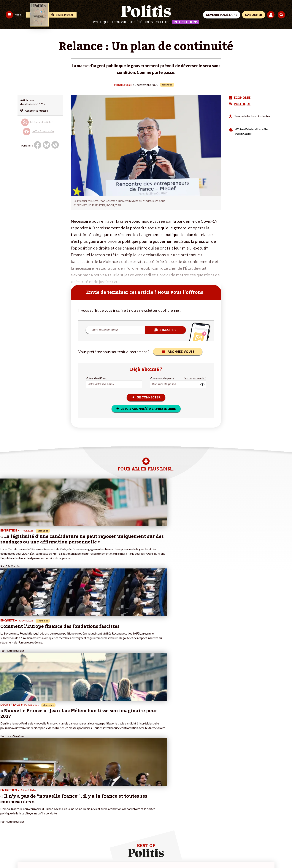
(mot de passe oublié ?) (195, 378)
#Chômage (101, 808)
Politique (101, 22)
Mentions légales (27, 855)
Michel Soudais (123, 84)
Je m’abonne (56, 800)
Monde (28, 793)
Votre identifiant (96, 378)
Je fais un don (56, 793)
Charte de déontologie (56, 855)
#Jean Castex (244, 133)
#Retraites (101, 804)
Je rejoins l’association (61, 804)
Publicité (137, 855)
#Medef (249, 129)
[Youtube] (261, 840)
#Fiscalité (261, 129)
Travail (28, 796)
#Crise (239, 129)
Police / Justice (33, 812)
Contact (7, 855)
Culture (163, 22)
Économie (30, 800)
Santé (28, 808)
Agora (5, 793)
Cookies (152, 855)
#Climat (99, 793)
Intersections (186, 22)
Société (136, 22)
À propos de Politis (59, 808)
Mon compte (56, 812)
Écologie (119, 22)
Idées (149, 22)
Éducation (30, 804)
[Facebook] (237, 840)
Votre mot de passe (162, 378)
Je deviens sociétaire (61, 796)
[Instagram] (272, 840)
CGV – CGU (81, 855)
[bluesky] (249, 840)
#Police (99, 796)
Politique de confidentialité (110, 855)
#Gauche (100, 800)
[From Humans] (242, 848)
